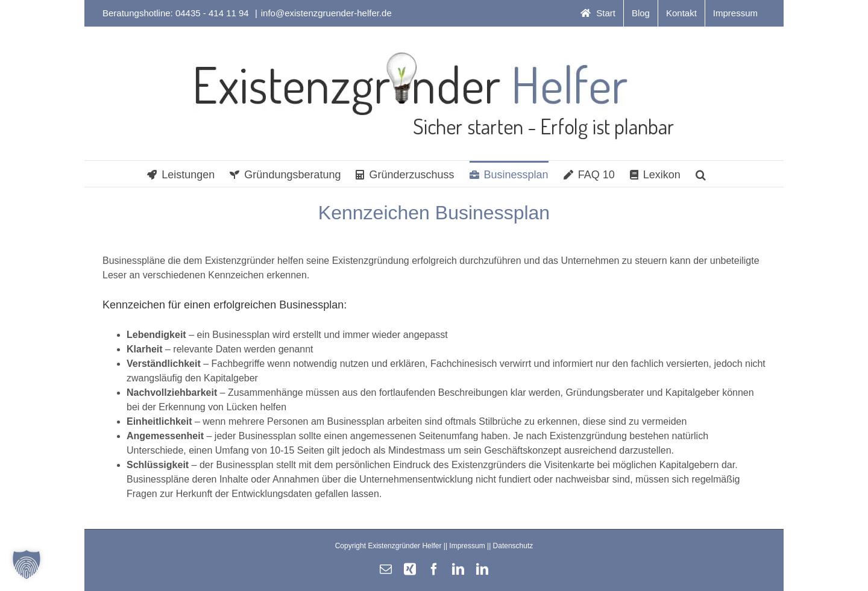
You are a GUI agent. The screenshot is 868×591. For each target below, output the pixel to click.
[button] (701, 174)
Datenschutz (513, 546)
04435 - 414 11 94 (213, 13)
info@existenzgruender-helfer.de (326, 13)
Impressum (467, 546)
